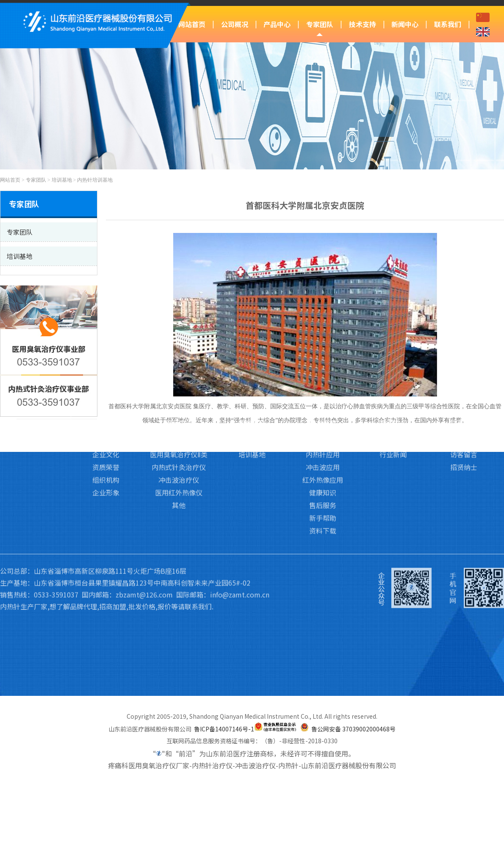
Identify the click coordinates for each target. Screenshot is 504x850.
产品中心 (277, 24)
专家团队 (320, 24)
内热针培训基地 (95, 180)
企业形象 (106, 429)
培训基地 (62, 180)
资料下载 (323, 467)
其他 (179, 442)
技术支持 (363, 24)
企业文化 (106, 391)
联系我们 (448, 24)
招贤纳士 (464, 404)
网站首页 (192, 24)
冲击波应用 (323, 404)
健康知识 (323, 429)
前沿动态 (393, 378)
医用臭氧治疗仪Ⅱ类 (179, 391)
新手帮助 (323, 454)
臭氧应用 (323, 378)
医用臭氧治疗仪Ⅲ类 (179, 378)
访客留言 (464, 391)
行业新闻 (393, 391)
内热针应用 (323, 391)
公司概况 (235, 24)
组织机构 (106, 416)
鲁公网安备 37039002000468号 (353, 729)
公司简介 (106, 378)
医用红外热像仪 (179, 429)
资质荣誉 (106, 404)
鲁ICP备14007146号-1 (224, 729)
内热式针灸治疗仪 (179, 404)
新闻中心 (405, 24)
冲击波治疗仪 (179, 416)
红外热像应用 (323, 416)
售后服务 (323, 442)
